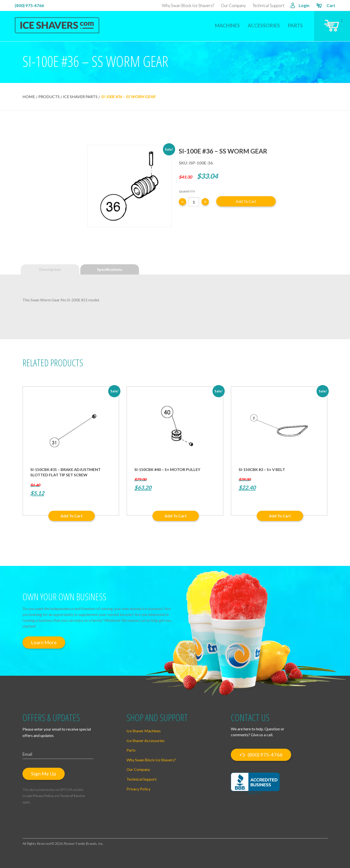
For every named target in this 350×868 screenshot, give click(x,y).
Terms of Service (73, 796)
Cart (325, 6)
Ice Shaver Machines (144, 731)
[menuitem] (227, 22)
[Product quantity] (194, 202)
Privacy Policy (43, 796)
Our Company (233, 5)
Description (50, 269)
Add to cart (246, 201)
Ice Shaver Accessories (146, 740)
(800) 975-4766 (29, 5)
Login (300, 6)
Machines (227, 25)
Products (49, 97)
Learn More (44, 642)
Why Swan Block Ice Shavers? (188, 5)
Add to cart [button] (72, 516)
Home (29, 97)
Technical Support (268, 5)
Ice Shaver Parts (80, 97)
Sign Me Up (44, 774)
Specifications (110, 269)
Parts (295, 25)
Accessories (264, 25)
